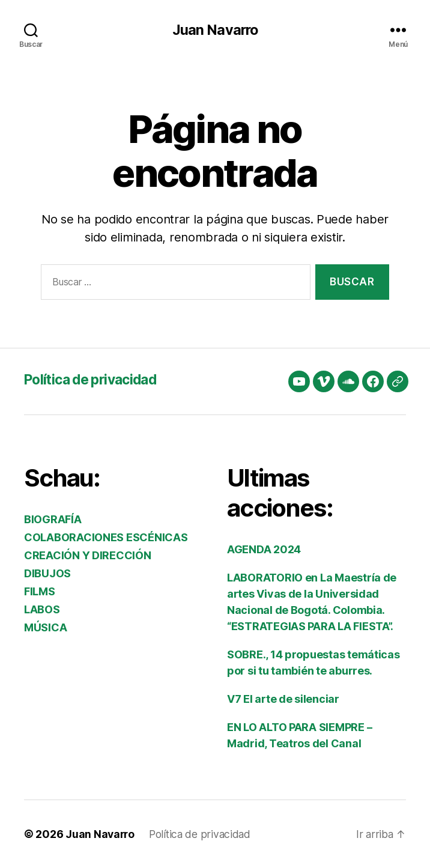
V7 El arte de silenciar (283, 699)
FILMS (40, 591)
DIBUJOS (47, 573)
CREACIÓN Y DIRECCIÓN (88, 555)
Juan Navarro (215, 30)
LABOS (42, 609)
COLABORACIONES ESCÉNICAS (106, 537)
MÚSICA (45, 627)
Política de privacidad (95, 379)
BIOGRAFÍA (53, 519)
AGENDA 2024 (264, 549)
